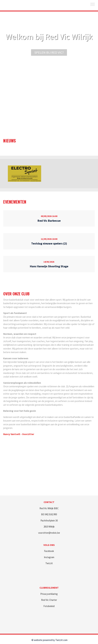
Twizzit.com (61, 640)
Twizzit (49, 563)
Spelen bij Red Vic (48, 52)
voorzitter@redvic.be (49, 533)
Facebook (49, 551)
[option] (24, 174)
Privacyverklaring (49, 594)
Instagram (49, 557)
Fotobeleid (49, 606)
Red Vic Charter (49, 600)
